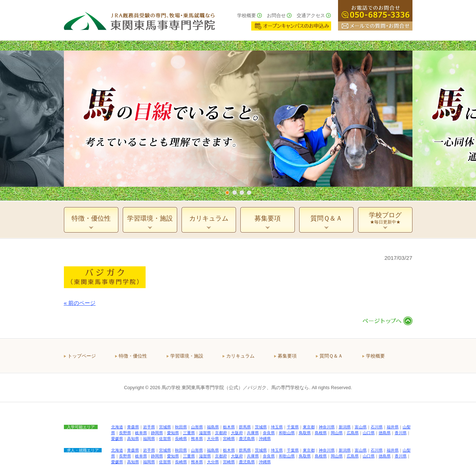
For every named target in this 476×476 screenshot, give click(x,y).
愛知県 (173, 433)
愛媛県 (117, 439)
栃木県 (229, 427)
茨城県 (261, 427)
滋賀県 (205, 433)
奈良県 (269, 433)
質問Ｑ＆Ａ (331, 356)
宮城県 (165, 427)
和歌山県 (287, 433)
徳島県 (385, 433)
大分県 (213, 439)
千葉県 (293, 427)
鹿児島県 (247, 439)
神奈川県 (327, 427)
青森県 (133, 427)
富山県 (361, 427)
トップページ (82, 356)
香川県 (401, 433)
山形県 (197, 427)
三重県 (189, 433)
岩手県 (149, 427)
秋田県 (181, 427)
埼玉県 (277, 427)
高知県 (133, 439)
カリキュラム (240, 356)
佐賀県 (165, 439)
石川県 (377, 427)
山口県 (369, 433)
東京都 (309, 427)
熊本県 (197, 439)
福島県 (213, 427)
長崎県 (181, 439)
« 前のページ (80, 303)
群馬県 (245, 427)
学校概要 (247, 15)
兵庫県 (253, 433)
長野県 (125, 433)
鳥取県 (305, 433)
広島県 (353, 433)
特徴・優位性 (133, 356)
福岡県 (149, 439)
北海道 (117, 427)
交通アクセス (311, 15)
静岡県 (157, 433)
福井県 (393, 427)
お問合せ (276, 15)
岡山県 (337, 433)
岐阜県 (141, 433)
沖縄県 (265, 439)
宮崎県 (229, 439)
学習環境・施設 (187, 356)
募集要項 (287, 356)
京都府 (221, 433)
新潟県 (345, 427)
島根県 (321, 433)
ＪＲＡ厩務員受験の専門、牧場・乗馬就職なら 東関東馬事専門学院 (139, 20)
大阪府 (237, 433)
